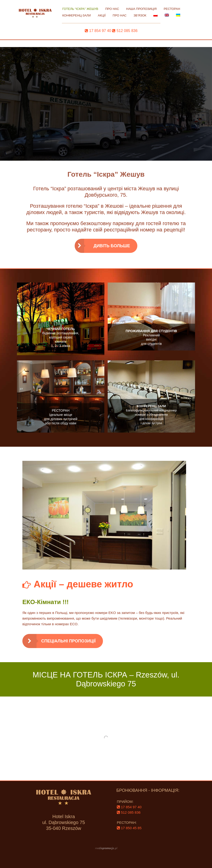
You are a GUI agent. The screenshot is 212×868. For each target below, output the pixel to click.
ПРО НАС (112, 9)
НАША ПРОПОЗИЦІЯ (141, 9)
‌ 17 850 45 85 (129, 828)
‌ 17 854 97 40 (98, 31)
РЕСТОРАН (172, 9)
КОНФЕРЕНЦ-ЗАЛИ (76, 15)
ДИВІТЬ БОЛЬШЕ (112, 246)
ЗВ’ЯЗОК (140, 15)
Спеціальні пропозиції (68, 641)
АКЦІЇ (102, 15)
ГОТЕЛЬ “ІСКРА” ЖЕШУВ (80, 9)
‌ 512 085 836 (125, 31)
